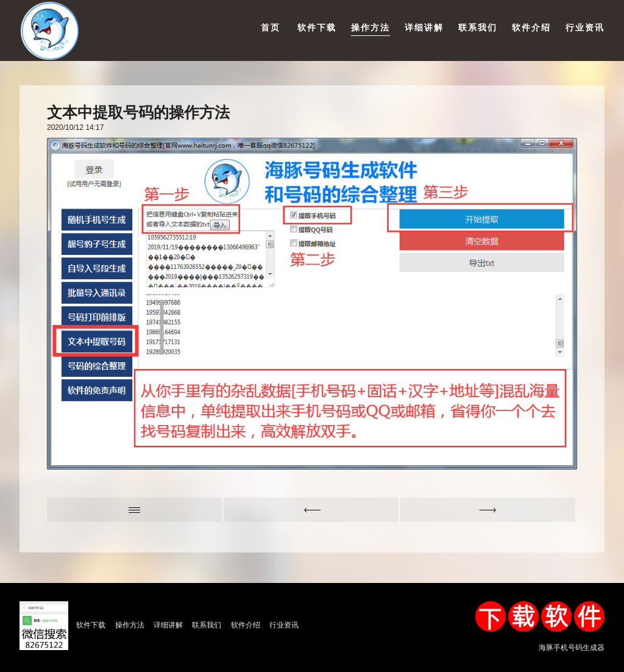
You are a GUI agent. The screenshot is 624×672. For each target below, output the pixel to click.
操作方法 (370, 27)
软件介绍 (531, 27)
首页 (271, 27)
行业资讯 (585, 27)
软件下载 (317, 27)
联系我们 (478, 27)
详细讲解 (424, 27)
